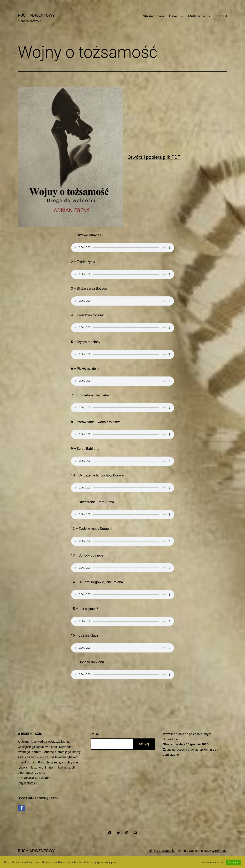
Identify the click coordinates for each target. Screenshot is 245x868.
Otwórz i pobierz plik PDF (154, 157)
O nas (173, 16)
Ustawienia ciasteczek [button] (211, 862)
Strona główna (154, 16)
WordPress (219, 851)
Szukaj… (96, 734)
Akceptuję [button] (233, 862)
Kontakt (221, 16)
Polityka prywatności (161, 851)
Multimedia (197, 16)
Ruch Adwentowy (36, 15)
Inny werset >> (28, 783)
